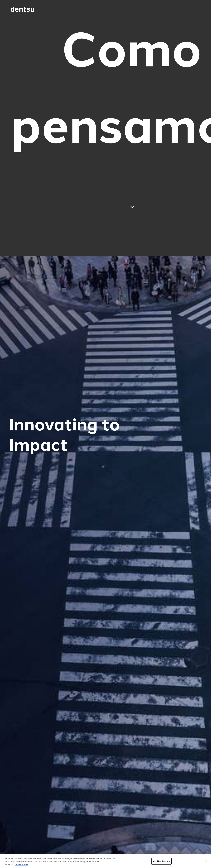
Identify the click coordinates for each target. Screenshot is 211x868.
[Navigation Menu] (192, 9)
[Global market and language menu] (46, 10)
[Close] (206, 861)
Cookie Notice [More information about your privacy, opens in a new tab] (22, 865)
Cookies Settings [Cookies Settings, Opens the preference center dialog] (161, 862)
